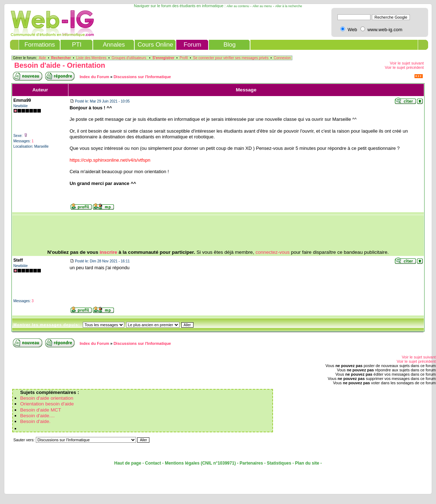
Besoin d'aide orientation (47, 398)
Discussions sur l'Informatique (142, 77)
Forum (193, 45)
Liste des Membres (91, 58)
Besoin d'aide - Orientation (60, 65)
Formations (40, 45)
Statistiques (279, 463)
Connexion (282, 58)
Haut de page (128, 463)
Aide (42, 58)
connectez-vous (272, 252)
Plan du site (307, 463)
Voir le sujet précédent (404, 67)
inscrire (108, 252)
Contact (153, 463)
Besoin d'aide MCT (40, 410)
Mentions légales (182, 463)
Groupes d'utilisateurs (129, 58)
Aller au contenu (238, 6)
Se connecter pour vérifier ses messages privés (231, 58)
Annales (114, 45)
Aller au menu (262, 6)
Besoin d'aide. (35, 421)
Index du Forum (94, 77)
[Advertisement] (218, 232)
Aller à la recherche (289, 6)
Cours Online (155, 45)
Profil (184, 58)
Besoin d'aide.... (37, 416)
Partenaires (251, 463)
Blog (230, 45)
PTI (77, 45)
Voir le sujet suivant (407, 63)
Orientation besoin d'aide (47, 404)
